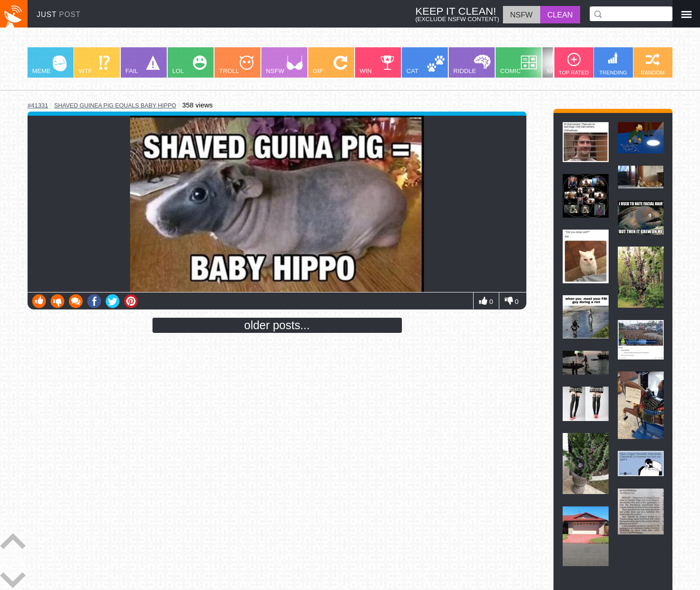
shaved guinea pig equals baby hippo (115, 105)
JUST (59, 14)
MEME (49, 65)
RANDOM (653, 64)
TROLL (236, 65)
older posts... (277, 325)
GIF (330, 65)
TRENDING (613, 64)
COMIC (519, 65)
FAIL (143, 65)
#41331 (38, 105)
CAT (426, 65)
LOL (189, 65)
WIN (377, 65)
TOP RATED (573, 64)
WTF (94, 65)
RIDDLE (472, 65)
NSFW (284, 65)
